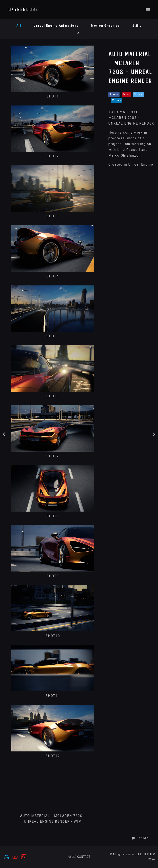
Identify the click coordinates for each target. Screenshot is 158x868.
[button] (140, 838)
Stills (137, 26)
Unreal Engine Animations (56, 26)
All (19, 26)
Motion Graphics (105, 26)
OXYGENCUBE (23, 9)
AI (79, 33)
